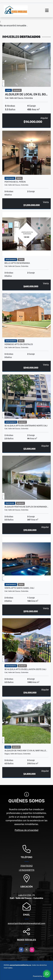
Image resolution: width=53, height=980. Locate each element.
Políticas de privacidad (26, 830)
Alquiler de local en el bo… (26, 94)
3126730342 (27, 866)
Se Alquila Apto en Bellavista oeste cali (25, 669)
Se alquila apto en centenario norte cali (26, 426)
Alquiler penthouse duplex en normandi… (26, 507)
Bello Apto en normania (17, 263)
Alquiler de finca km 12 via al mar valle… (26, 751)
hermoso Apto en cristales (19, 344)
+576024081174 (26, 870)
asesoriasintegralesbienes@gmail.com (27, 923)
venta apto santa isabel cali (19, 588)
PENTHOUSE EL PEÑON (15, 182)
